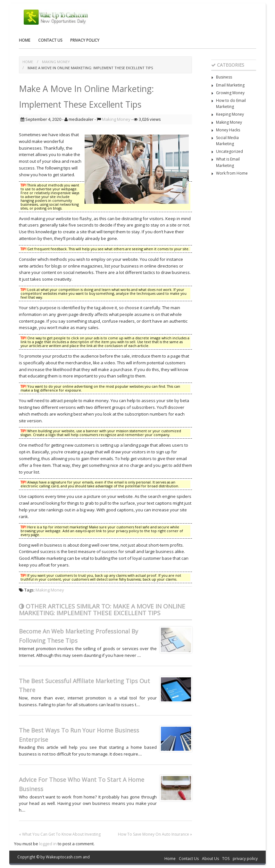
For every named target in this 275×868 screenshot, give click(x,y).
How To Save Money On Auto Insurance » (155, 834)
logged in (48, 844)
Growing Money (230, 93)
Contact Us (50, 40)
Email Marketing (230, 85)
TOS (226, 859)
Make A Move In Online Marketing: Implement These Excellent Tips (90, 68)
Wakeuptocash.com (64, 857)
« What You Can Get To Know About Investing (60, 834)
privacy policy (85, 40)
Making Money (56, 62)
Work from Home (232, 173)
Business (224, 77)
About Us (210, 859)
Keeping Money (230, 114)
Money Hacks (228, 130)
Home (25, 40)
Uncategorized (229, 151)
